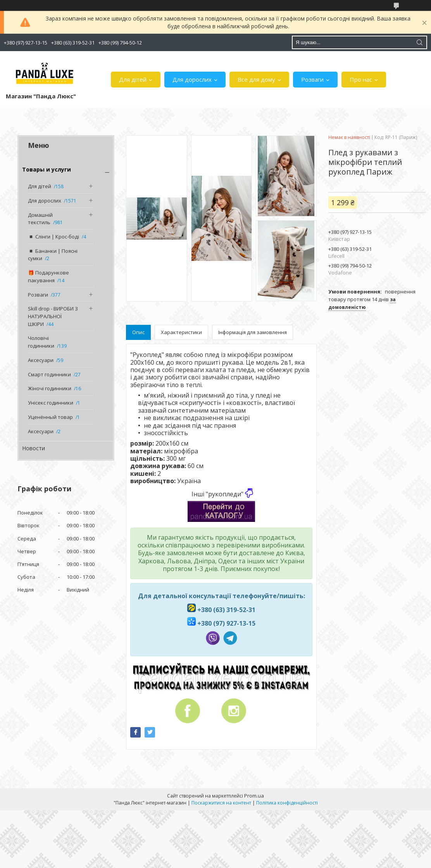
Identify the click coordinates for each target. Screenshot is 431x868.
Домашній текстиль (40, 219)
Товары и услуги (47, 169)
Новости (34, 448)
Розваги (312, 79)
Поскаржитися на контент (221, 803)
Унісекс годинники (51, 403)
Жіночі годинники (50, 388)
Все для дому (256, 79)
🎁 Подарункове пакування (48, 276)
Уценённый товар (50, 417)
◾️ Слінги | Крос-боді (53, 237)
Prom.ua (254, 796)
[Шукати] (419, 42)
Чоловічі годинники (41, 342)
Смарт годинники (49, 374)
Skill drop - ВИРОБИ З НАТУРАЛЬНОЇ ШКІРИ (53, 316)
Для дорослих (192, 79)
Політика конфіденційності (287, 803)
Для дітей (133, 79)
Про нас (361, 79)
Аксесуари (41, 360)
